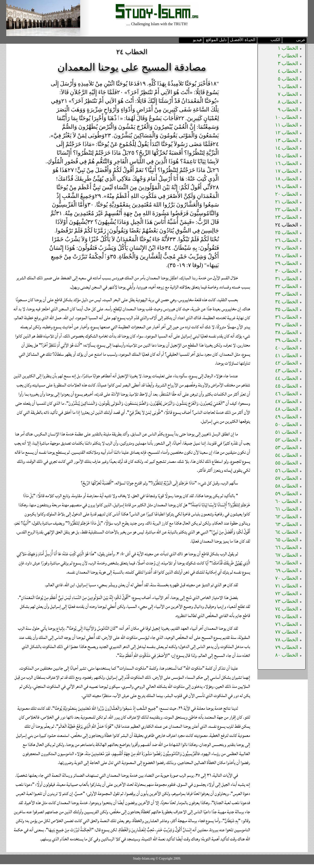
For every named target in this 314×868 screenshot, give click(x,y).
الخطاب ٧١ (287, 586)
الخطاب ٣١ (287, 279)
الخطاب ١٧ (287, 171)
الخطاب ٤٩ (287, 417)
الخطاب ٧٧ (287, 632)
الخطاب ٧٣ (287, 601)
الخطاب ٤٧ (287, 401)
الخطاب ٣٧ (287, 325)
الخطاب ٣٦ (287, 317)
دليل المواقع (216, 40)
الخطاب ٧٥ (287, 617)
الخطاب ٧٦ (287, 624)
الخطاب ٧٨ (287, 640)
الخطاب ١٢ (287, 133)
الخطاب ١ (288, 48)
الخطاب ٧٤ (287, 609)
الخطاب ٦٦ (287, 547)
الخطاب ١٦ (287, 163)
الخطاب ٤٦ (287, 394)
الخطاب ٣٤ (287, 302)
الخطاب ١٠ (287, 117)
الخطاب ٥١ (287, 432)
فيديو (197, 40)
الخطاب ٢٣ (287, 217)
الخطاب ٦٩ (287, 570)
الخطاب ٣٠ (287, 271)
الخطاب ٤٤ (287, 378)
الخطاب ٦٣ (287, 524)
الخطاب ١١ (287, 125)
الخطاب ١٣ (287, 140)
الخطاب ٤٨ (287, 409)
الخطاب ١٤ (287, 148)
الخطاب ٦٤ (287, 532)
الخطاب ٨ (288, 102)
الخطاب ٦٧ (287, 555)
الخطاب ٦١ (287, 509)
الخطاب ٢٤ (287, 225)
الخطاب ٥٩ (287, 494)
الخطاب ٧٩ (287, 647)
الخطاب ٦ (288, 86)
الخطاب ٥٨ (287, 486)
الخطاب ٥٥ (287, 463)
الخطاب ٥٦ (287, 471)
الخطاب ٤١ (287, 355)
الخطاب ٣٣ (287, 294)
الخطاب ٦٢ (287, 517)
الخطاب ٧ (288, 94)
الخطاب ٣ (288, 63)
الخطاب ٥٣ (287, 447)
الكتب (275, 40)
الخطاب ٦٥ (287, 540)
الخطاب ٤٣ (287, 371)
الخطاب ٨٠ (287, 655)
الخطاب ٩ (288, 110)
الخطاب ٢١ (287, 202)
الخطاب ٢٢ (287, 209)
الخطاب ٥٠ (287, 424)
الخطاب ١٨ (287, 179)
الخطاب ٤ (288, 71)
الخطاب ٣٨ (287, 332)
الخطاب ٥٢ (287, 440)
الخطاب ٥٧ (287, 478)
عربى (301, 40)
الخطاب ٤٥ (287, 386)
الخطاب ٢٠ (287, 194)
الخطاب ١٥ (287, 156)
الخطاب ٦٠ (287, 501)
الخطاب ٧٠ (287, 578)
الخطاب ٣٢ (287, 286)
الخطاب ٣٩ (287, 340)
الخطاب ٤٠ (287, 348)
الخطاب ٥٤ (287, 455)
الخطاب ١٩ (287, 186)
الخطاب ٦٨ (287, 563)
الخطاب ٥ (288, 79)
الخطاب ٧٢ (287, 593)
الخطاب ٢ (288, 56)
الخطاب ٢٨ (287, 256)
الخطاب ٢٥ (287, 232)
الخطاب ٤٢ (287, 363)
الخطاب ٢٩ (287, 263)
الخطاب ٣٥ (287, 309)
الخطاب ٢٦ (287, 240)
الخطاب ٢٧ (287, 248)
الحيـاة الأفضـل (243, 40)
